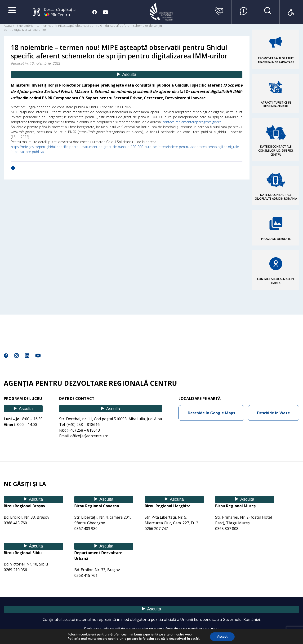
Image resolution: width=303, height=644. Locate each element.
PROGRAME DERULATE (276, 239)
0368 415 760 (15, 523)
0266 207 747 (156, 529)
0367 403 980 (86, 529)
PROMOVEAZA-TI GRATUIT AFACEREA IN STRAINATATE (276, 60)
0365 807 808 (227, 529)
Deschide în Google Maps (211, 413)
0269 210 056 (15, 570)
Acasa (8, 26)
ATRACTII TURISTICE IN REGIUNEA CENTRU (276, 105)
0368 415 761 (86, 575)
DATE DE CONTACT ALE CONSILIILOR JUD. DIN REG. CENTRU (276, 151)
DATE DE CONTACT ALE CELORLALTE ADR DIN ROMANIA (276, 197)
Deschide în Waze (274, 413)
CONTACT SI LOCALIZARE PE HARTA (276, 281)
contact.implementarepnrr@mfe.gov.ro (192, 122)
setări (195, 639)
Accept (222, 637)
